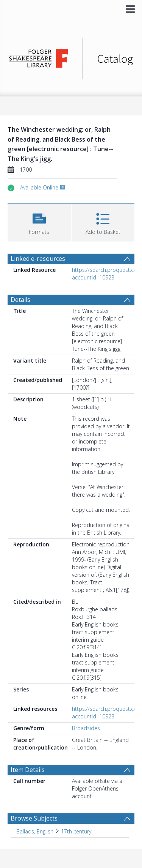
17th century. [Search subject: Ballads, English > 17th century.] (77, 831)
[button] (39, 222)
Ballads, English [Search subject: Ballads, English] (35, 831)
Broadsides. (87, 728)
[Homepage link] (71, 56)
